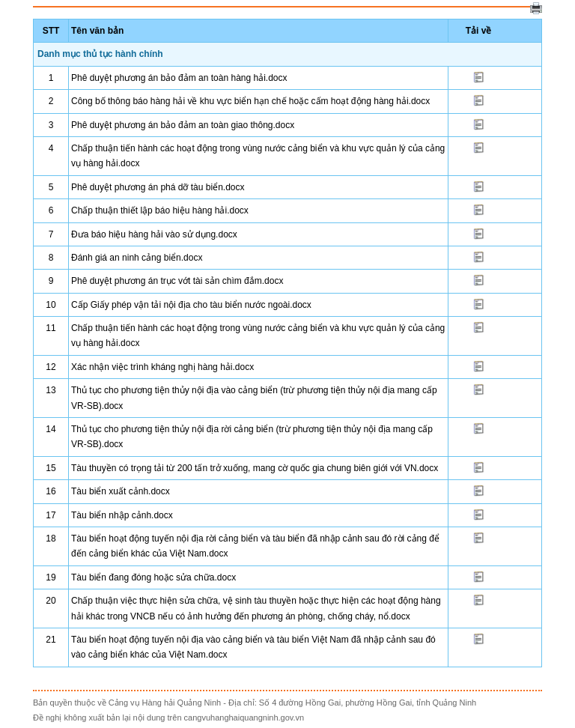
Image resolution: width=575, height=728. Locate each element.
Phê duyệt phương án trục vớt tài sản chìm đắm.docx (177, 281)
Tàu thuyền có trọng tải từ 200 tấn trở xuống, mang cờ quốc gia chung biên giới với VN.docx (255, 468)
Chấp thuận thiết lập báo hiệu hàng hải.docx (160, 210)
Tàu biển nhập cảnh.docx (122, 515)
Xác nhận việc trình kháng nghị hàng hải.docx (162, 367)
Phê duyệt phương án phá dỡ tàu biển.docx (158, 187)
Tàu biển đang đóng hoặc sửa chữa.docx (153, 577)
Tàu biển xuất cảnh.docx (121, 491)
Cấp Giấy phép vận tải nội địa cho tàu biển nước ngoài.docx (191, 305)
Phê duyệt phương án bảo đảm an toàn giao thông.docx (183, 125)
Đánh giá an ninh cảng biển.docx (137, 258)
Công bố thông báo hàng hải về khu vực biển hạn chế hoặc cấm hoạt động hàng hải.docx (250, 101)
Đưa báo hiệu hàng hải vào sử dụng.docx (154, 234)
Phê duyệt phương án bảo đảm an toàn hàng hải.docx (179, 78)
